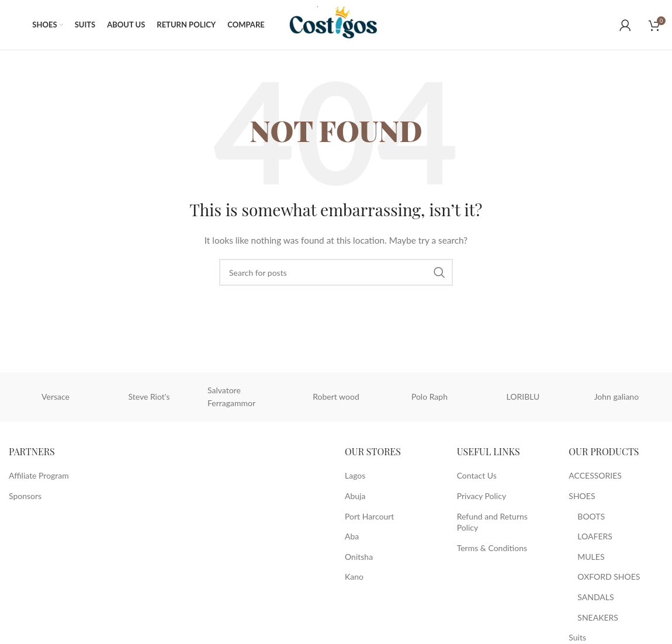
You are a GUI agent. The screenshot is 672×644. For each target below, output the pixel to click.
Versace (56, 399)
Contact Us (477, 478)
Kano (354, 579)
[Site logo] (339, 25)
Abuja (355, 499)
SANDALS (595, 600)
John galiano (616, 399)
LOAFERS (595, 539)
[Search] (336, 275)
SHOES (582, 499)
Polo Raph (429, 399)
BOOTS (591, 519)
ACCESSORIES (595, 478)
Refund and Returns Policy (492, 524)
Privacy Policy (482, 499)
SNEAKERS (598, 620)
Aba (352, 539)
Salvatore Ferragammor (231, 399)
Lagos (355, 478)
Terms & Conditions (492, 551)
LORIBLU (523, 399)
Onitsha (359, 560)
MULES (591, 560)
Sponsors (25, 499)
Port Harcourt (369, 519)
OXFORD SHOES (609, 579)
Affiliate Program (39, 478)
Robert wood (336, 399)
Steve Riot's (149, 399)
